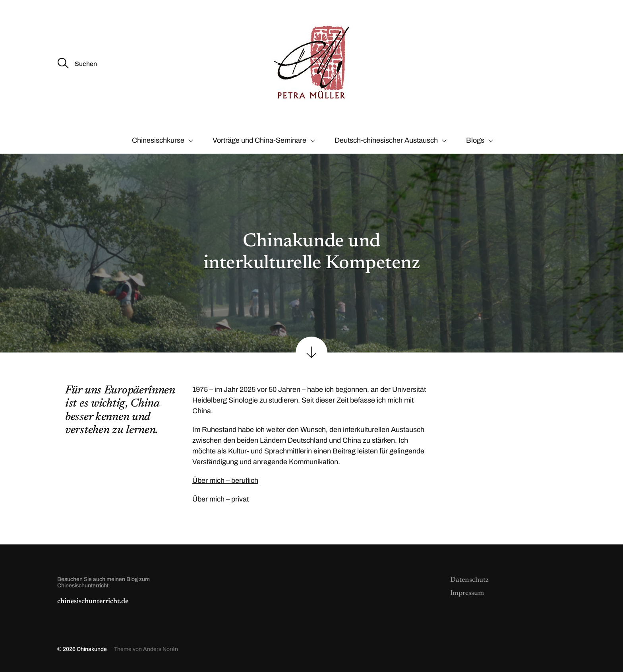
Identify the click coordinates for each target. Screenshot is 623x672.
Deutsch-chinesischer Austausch (386, 140)
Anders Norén (161, 649)
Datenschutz (469, 580)
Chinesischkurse (158, 140)
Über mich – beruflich (225, 480)
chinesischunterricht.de (93, 602)
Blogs (475, 140)
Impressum (467, 593)
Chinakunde (92, 649)
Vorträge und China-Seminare (259, 140)
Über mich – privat (221, 499)
